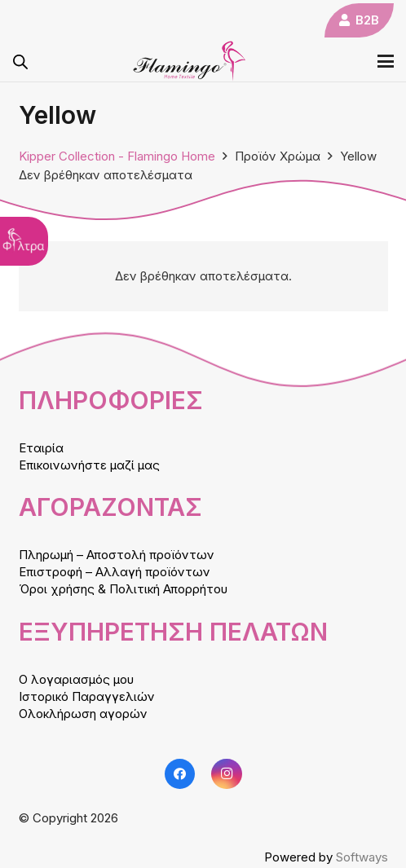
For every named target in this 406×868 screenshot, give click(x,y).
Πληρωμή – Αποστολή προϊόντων (117, 555)
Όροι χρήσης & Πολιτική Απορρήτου (123, 589)
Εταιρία (41, 448)
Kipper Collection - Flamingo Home (117, 156)
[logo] (190, 61)
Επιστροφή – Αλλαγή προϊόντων (115, 572)
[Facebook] (180, 774)
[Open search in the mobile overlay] (20, 62)
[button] (386, 61)
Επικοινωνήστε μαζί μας (89, 465)
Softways (362, 857)
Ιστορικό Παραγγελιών (87, 696)
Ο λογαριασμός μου (76, 679)
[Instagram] (227, 774)
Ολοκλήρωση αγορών (83, 714)
